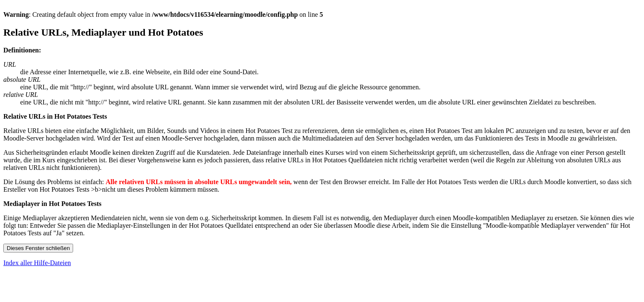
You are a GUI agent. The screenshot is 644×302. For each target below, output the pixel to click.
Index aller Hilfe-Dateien (37, 263)
